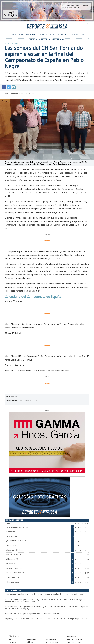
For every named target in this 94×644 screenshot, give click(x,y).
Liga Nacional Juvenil (14, 520)
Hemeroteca (71, 636)
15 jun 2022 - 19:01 (27, 94)
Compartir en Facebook (4, 87)
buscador (88, 24)
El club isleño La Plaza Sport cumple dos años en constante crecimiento (33, 614)
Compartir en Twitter (9, 87)
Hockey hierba (11, 43)
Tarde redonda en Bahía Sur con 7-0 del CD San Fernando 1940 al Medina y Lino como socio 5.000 (44, 594)
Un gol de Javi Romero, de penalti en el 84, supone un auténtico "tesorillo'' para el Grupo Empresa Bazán (46, 619)
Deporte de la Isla (47, 26)
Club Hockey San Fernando (30, 400)
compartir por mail (14, 87)
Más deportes (14, 636)
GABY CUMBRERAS (11, 94)
